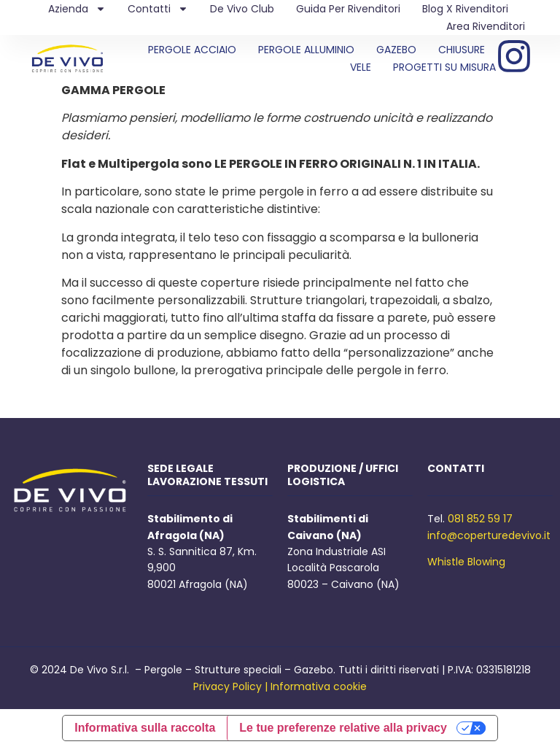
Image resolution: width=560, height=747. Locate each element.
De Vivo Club (242, 9)
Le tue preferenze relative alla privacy (343, 728)
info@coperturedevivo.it (489, 535)
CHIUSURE (462, 50)
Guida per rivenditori (348, 9)
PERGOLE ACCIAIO (192, 50)
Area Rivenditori (486, 26)
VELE (361, 67)
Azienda (77, 9)
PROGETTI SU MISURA (444, 67)
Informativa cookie (319, 686)
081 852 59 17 (480, 519)
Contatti (158, 9)
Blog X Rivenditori (465, 9)
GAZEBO (396, 50)
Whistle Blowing (466, 562)
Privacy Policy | (230, 686)
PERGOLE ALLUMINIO (306, 50)
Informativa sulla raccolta (145, 728)
